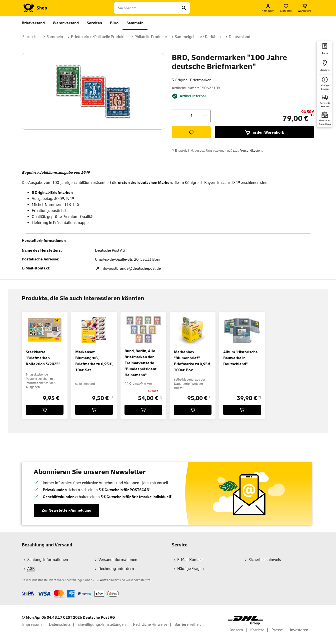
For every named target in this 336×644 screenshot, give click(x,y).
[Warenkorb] (304, 8)
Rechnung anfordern (116, 569)
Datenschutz (60, 624)
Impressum (32, 624)
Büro (114, 23)
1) (111, 397)
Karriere (257, 630)
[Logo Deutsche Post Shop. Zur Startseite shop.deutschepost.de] (34, 8)
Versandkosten (251, 151)
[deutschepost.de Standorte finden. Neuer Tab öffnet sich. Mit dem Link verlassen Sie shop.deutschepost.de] (325, 66)
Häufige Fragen (190, 569)
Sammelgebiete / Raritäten (198, 37)
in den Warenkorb (264, 132)
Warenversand (66, 23)
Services (94, 23)
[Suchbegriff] (152, 8)
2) (312, 115)
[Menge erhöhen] (205, 116)
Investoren (299, 630)
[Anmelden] (268, 8)
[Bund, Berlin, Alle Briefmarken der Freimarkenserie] (143, 410)
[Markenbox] (193, 410)
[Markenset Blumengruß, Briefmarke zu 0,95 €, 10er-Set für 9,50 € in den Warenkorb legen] (94, 410)
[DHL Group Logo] (246, 620)
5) (62, 397)
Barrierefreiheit (188, 624)
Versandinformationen (118, 560)
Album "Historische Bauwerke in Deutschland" (240, 358)
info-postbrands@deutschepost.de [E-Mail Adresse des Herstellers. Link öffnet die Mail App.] (131, 268)
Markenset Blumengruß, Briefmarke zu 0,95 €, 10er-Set (94, 361)
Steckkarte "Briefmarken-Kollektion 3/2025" (43, 358)
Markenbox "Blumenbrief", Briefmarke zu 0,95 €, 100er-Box (193, 361)
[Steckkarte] (45, 410)
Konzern (236, 630)
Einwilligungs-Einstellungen (102, 624)
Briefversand (33, 23)
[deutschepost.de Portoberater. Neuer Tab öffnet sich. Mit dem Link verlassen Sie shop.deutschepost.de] (325, 50)
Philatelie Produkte (151, 37)
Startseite (30, 37)
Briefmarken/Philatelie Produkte (99, 37)
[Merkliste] (286, 8)
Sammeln (135, 23)
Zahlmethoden (22, 590)
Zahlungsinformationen (48, 560)
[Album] (242, 410)
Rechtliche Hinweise (150, 624)
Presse (277, 630)
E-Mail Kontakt (190, 560)
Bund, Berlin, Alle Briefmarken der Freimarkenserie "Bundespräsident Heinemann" (140, 363)
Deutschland (239, 37)
